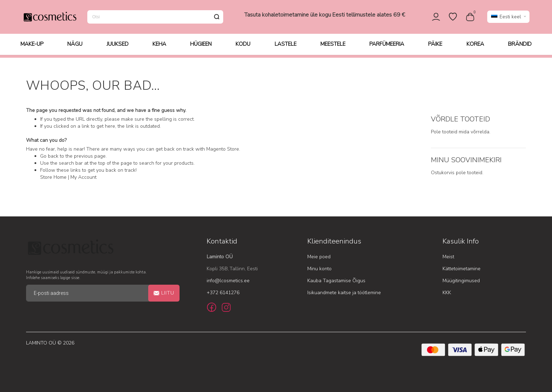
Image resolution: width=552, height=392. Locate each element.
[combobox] (155, 18)
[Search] (217, 18)
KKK (447, 293)
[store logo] (50, 18)
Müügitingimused (461, 281)
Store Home (53, 178)
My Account (83, 178)
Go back (49, 156)
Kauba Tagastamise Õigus (336, 281)
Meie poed (319, 257)
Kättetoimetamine (462, 269)
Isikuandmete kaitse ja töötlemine (344, 293)
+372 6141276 (223, 293)
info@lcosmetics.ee (228, 281)
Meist (448, 257)
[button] (508, 18)
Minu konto (319, 269)
